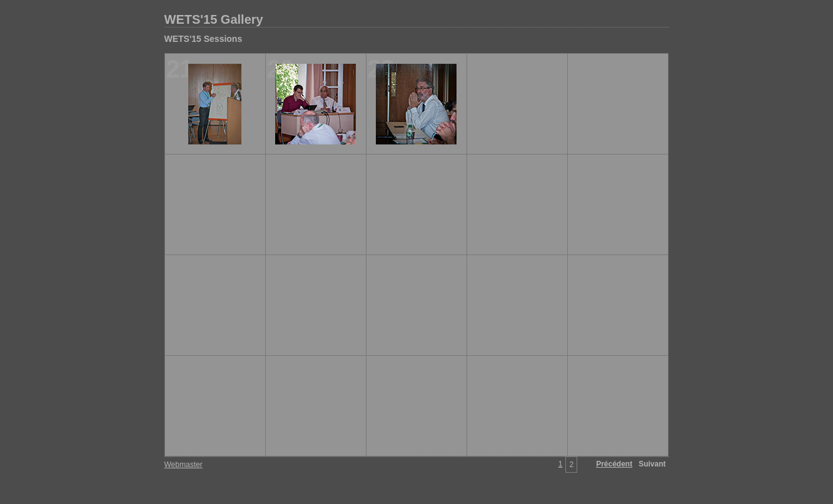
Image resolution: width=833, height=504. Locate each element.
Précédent (614, 464)
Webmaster (184, 465)
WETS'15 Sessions (204, 39)
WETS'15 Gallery (214, 19)
